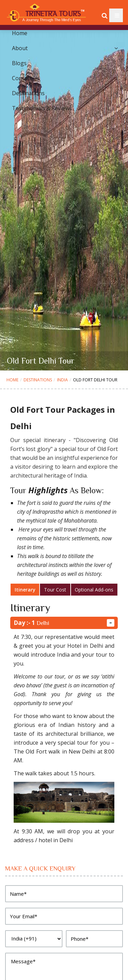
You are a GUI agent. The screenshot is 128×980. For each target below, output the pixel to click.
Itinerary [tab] (25, 590)
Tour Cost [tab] (55, 590)
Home (12, 380)
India (62, 380)
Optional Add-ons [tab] (94, 590)
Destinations (38, 380)
